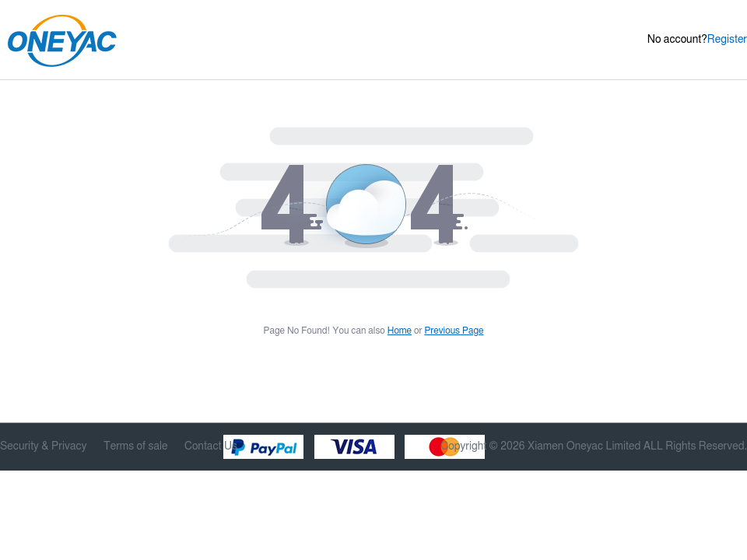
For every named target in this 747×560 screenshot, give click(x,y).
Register (727, 40)
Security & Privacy (43, 446)
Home (400, 331)
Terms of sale (136, 446)
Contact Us (211, 446)
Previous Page (454, 331)
